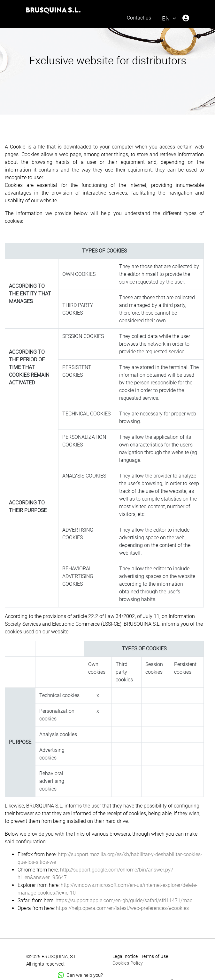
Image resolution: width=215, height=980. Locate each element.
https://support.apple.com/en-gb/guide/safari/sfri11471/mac (123, 900)
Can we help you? (80, 975)
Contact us (139, 18)
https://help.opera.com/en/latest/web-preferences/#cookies (122, 908)
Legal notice (125, 956)
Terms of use (155, 956)
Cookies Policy (128, 963)
